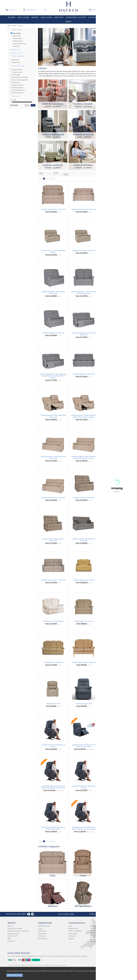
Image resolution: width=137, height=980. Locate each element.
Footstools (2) (17, 38)
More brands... (43, 939)
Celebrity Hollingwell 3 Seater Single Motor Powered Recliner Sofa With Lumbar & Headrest (53, 376)
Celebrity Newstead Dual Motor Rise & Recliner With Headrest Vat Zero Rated (84, 828)
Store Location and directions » (102, 914)
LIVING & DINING (46, 17)
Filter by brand (16, 50)
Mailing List (72, 936)
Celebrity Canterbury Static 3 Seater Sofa (84, 209)
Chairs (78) (16, 36)
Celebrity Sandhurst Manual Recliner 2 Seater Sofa (53, 540)
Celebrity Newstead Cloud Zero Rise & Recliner (53, 746)
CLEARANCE (102, 17)
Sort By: (45, 174)
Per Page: (58, 174)
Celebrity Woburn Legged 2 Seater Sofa (84, 662)
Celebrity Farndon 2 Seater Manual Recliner (114, 209)
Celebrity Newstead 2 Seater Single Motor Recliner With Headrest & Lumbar (84, 416)
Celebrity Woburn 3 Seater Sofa (53, 662)
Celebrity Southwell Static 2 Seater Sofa (114, 539)
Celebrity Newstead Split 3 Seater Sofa (53, 498)
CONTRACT (92, 17)
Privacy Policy (73, 934)
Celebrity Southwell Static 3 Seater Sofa (53, 580)
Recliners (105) (17, 41)
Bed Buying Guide (13, 934)
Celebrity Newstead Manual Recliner (114, 827)
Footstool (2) (15, 82)
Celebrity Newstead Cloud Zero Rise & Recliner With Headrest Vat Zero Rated (53, 787)
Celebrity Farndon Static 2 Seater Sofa (84, 251)
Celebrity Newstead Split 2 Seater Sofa (114, 457)
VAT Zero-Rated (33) (17, 93)
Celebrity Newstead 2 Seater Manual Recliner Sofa (114, 375)
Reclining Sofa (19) (17, 88)
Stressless (42, 936)
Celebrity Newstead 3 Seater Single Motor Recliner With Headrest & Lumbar (84, 457)
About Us (11, 926)
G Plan (40, 928)
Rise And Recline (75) (19, 44)
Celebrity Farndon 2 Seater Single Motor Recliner (53, 251)
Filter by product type (18, 66)
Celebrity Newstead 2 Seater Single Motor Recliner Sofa (53, 416)
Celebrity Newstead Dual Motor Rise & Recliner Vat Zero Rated (114, 787)
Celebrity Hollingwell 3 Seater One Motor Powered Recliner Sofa (114, 334)
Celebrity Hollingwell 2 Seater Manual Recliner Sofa (53, 293)
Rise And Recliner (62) (18, 90)
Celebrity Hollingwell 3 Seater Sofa (84, 374)
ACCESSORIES (125, 17)
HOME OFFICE (59, 17)
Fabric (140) (15, 60)
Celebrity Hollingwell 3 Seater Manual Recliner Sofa (84, 334)
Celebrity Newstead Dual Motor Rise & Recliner (84, 787)
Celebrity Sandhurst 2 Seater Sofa (84, 498)
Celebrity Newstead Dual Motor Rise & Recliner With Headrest (53, 828)
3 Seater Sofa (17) (17, 72)
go (33, 105)
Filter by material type (18, 56)
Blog (9, 939)
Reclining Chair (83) (17, 85)
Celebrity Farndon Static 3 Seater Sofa (114, 251)
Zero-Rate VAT (13, 936)
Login (70, 926)
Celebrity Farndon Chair (53, 704)
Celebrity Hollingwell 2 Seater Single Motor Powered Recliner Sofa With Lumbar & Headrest (114, 294)
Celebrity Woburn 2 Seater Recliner (53, 621)
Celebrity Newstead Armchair (114, 704)
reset (27, 105)
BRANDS (68, 22)
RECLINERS (12, 17)
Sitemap (71, 939)
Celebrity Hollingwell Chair (84, 704)
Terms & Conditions (75, 931)
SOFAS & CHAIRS (23, 17)
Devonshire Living (44, 926)
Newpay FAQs (73, 928)
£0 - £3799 (13, 100)
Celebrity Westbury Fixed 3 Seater (114, 580)
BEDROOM (35, 17)
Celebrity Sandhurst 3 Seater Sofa (114, 498)
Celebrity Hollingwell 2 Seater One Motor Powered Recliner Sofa (84, 293)
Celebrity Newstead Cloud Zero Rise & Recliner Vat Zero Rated (84, 746)
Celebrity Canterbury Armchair (114, 662)
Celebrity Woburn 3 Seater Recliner (114, 621)
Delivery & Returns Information (18, 931)
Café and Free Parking (15, 928)
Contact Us (11, 941)
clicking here (106, 971)
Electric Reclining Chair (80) (19, 77)
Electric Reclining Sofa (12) (19, 80)
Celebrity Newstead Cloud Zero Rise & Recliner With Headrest (114, 746)
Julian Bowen (42, 934)
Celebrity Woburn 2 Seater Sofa (84, 621)
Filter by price (16, 96)
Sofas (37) (16, 46)
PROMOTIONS (113, 17)
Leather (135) (15, 62)
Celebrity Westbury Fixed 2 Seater (84, 580)
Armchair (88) (15, 75)
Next (53, 179)
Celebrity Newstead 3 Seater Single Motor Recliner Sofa (53, 457)
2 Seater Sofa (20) (17, 70)
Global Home (42, 931)
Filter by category (17, 30)
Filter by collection (17, 53)
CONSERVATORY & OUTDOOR (76, 17)
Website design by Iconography (55, 965)
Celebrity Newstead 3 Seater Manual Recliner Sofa (114, 416)
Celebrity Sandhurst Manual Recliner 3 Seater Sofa (84, 540)
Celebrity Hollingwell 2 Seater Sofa (53, 333)
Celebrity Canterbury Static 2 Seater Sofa (53, 209)
